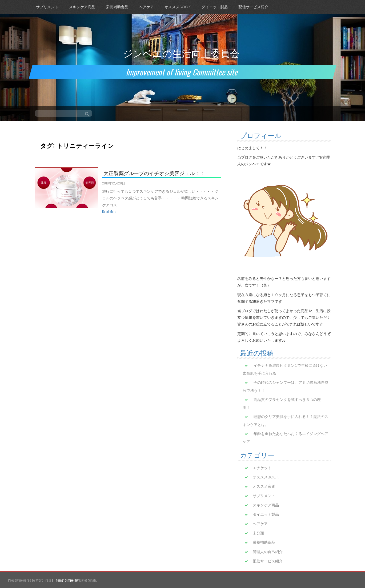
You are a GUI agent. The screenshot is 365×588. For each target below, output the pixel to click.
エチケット (262, 468)
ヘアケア (146, 7)
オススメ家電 (264, 486)
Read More (109, 211)
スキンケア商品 (82, 7)
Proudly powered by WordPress (30, 580)
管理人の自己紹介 (268, 552)
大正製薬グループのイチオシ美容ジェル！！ (154, 173)
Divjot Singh (87, 580)
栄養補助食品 (117, 7)
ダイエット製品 (215, 7)
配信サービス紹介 (253, 7)
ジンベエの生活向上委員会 (181, 53)
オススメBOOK (178, 7)
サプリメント (47, 7)
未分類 (258, 533)
